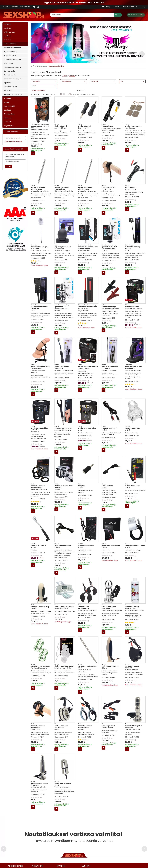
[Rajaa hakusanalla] (59, 90)
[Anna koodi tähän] (15, 161)
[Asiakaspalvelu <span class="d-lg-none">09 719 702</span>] (26, 7)
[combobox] (86, 15)
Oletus (53, 94)
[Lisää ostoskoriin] (33, 153)
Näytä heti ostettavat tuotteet (84, 94)
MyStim (64, 76)
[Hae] (118, 15)
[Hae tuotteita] (86, 15)
